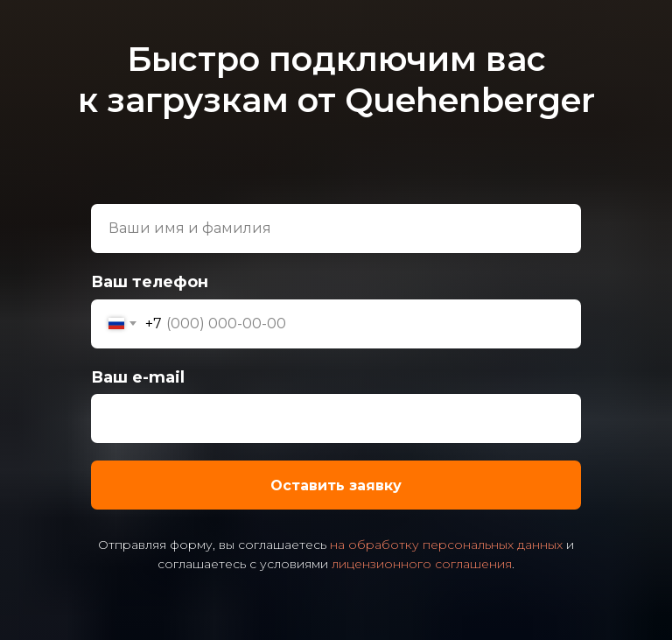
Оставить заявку (426, 485)
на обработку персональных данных (446, 545)
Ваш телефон (150, 282)
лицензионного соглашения (422, 564)
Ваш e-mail (138, 377)
